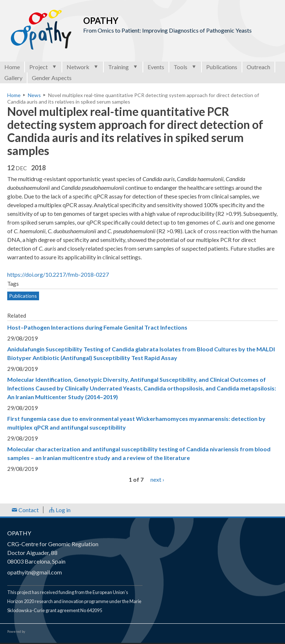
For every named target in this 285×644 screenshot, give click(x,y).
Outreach (258, 67)
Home (12, 67)
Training (123, 67)
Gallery (13, 78)
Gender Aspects (52, 78)
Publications (222, 67)
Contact (25, 510)
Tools (185, 67)
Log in (60, 510)
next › (157, 479)
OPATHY (19, 533)
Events (156, 67)
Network (83, 67)
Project (43, 67)
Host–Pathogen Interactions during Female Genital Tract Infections (97, 327)
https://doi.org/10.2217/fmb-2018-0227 (58, 274)
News (34, 95)
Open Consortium (47, 632)
